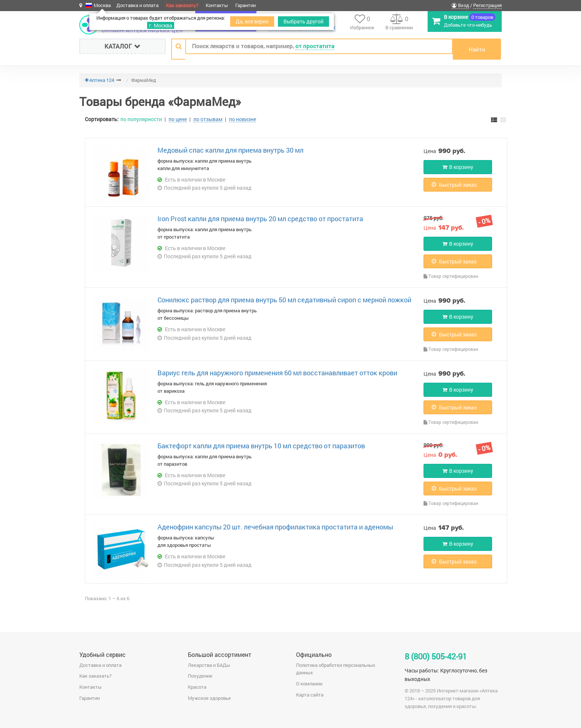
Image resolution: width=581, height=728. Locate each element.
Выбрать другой (303, 21)
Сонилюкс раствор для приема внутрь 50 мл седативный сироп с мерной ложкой (284, 300)
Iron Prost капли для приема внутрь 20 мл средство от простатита (260, 219)
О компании (309, 684)
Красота (197, 687)
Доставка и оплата (137, 5)
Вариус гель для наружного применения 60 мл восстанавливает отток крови (277, 373)
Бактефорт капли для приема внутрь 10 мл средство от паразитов (261, 446)
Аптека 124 (102, 80)
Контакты (217, 5)
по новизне (243, 119)
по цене (178, 119)
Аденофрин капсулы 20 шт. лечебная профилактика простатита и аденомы (275, 527)
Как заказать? (182, 5)
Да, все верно (252, 21)
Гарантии (245, 5)
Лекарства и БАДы (209, 665)
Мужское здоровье (209, 698)
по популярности (141, 119)
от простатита (315, 46)
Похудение (200, 676)
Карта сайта (310, 695)
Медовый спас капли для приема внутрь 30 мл (230, 150)
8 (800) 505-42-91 (436, 656)
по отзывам (208, 119)
